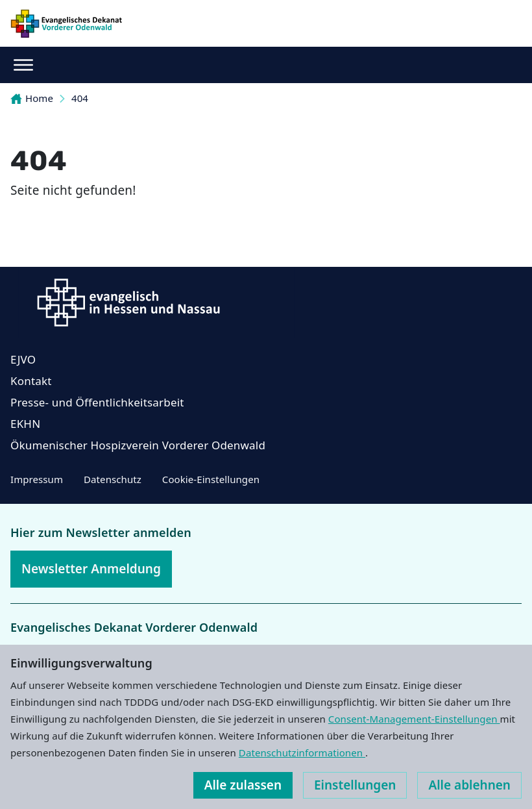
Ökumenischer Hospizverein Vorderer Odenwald (138, 445)
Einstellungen (355, 785)
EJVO (23, 359)
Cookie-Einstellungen (211, 479)
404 (80, 98)
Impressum (37, 479)
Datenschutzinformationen (302, 753)
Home (32, 98)
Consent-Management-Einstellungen (414, 719)
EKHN (25, 424)
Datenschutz (113, 479)
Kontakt (31, 381)
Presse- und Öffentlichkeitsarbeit (97, 402)
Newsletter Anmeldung (91, 569)
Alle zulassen (243, 785)
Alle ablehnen (469, 785)
